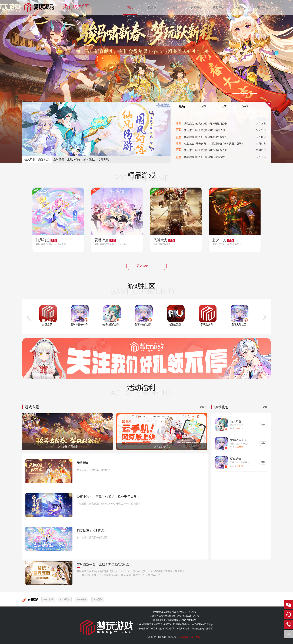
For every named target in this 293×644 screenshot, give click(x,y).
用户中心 (263, 7)
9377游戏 (48, 599)
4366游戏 (81, 599)
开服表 (174, 7)
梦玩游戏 (157, 612)
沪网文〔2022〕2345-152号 (183, 612)
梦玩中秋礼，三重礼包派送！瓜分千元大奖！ (108, 497)
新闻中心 (196, 7)
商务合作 (162, 637)
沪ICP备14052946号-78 (188, 616)
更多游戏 (147, 266)
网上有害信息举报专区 (202, 629)
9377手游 (65, 599)
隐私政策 (173, 637)
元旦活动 (83, 463)
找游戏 (152, 7)
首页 (130, 7)
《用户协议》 (170, 629)
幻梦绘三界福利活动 (91, 531)
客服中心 (241, 7)
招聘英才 (152, 637)
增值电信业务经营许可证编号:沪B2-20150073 (174, 620)
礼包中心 (218, 7)
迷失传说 (98, 599)
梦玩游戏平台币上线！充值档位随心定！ (105, 564)
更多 (202, 407)
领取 (263, 425)
